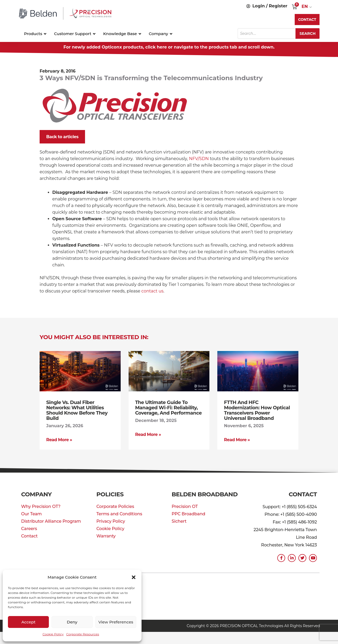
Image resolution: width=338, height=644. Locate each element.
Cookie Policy (53, 634)
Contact (29, 536)
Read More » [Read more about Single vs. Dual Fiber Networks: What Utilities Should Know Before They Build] (59, 440)
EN (305, 6)
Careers (29, 529)
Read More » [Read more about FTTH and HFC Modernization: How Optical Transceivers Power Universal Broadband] (237, 440)
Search (308, 33)
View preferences (116, 622)
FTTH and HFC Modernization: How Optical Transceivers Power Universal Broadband (257, 410)
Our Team (31, 514)
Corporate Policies (115, 506)
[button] (134, 577)
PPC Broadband (188, 514)
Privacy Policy (111, 521)
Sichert (179, 521)
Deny (72, 622)
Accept (28, 622)
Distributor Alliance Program (51, 521)
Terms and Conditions (119, 514)
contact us (152, 291)
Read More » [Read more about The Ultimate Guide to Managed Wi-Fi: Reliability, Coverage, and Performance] (148, 434)
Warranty (106, 536)
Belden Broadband (205, 494)
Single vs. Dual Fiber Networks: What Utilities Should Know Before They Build (77, 410)
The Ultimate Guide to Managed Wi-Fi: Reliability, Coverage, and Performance (168, 408)
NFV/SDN (199, 159)
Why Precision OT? (41, 506)
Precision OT (185, 506)
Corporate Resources (83, 634)
